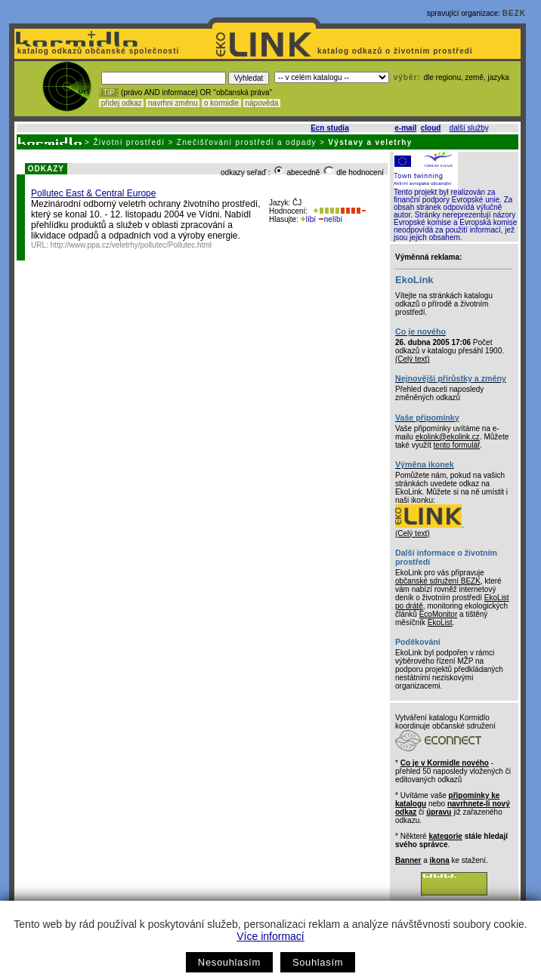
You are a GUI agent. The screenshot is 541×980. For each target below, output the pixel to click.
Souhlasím (318, 962)
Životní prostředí (129, 142)
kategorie (445, 836)
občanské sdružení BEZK (438, 581)
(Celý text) (413, 359)
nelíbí (330, 219)
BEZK (514, 13)
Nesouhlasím (229, 962)
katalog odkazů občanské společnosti (97, 51)
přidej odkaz (121, 103)
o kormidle (221, 103)
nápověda (262, 103)
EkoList (440, 623)
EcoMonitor (439, 614)
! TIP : (109, 92)
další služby (469, 128)
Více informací (270, 936)
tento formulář (457, 445)
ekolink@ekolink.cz (448, 437)
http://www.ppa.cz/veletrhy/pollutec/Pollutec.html (131, 245)
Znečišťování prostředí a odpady (247, 142)
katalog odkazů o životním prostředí (396, 51)
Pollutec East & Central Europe (93, 193)
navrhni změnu (173, 103)
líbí (308, 219)
